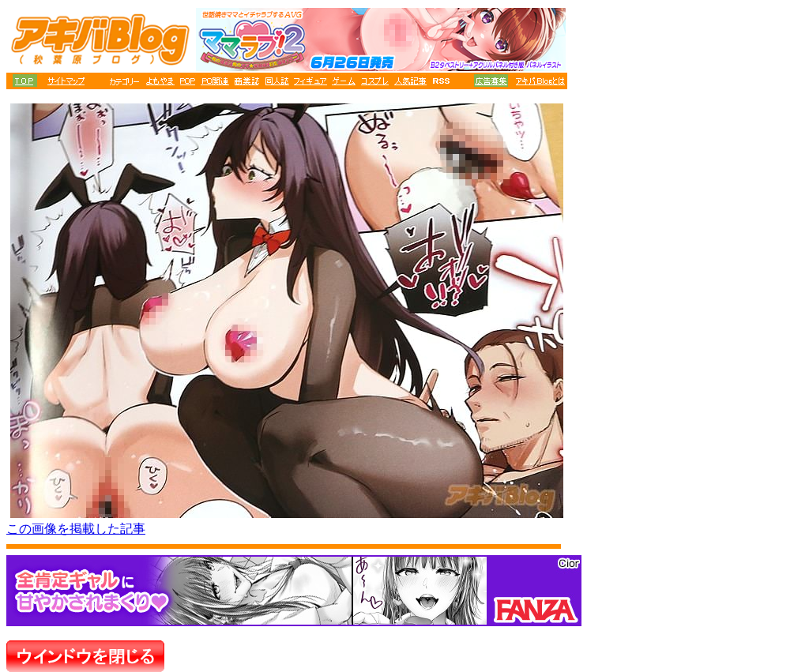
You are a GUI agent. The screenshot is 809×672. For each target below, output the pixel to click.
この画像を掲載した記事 (76, 529)
